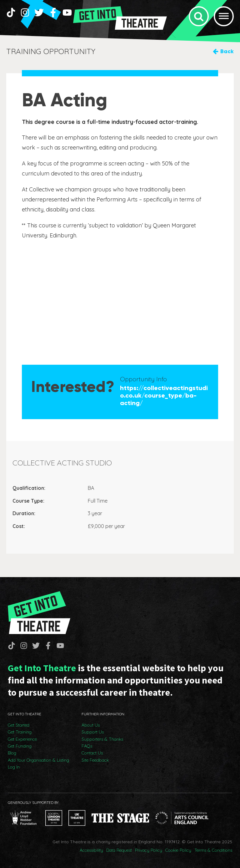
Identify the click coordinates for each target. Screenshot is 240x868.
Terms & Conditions (213, 850)
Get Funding (20, 746)
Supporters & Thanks (102, 739)
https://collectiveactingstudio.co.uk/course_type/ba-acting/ (164, 395)
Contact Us (92, 753)
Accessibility (91, 850)
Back (227, 51)
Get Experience (22, 739)
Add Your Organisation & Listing (38, 760)
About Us (91, 725)
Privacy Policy (149, 850)
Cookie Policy (178, 850)
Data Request (119, 850)
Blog (12, 753)
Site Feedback (95, 760)
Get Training (20, 732)
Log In (14, 767)
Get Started (19, 725)
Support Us (93, 732)
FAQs (87, 746)
